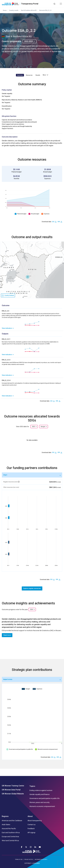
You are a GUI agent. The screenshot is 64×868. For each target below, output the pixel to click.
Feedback (31, 829)
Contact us (32, 825)
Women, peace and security (40, 802)
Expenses (47, 214)
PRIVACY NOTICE (29, 859)
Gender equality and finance (40, 794)
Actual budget (35, 214)
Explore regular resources (32, 588)
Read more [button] (7, 635)
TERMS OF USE (19, 859)
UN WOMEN (36, 863)
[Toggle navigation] (61, 4)
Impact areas (8, 679)
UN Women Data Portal (11, 790)
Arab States (6, 825)
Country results (14, 10)
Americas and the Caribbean (12, 821)
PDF (59, 222)
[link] (32, 328)
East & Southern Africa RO (29, 10)
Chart (5, 475)
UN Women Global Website (13, 794)
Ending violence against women (41, 790)
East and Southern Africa (11, 833)
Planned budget (22, 214)
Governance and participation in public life (21, 749)
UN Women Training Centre (13, 786)
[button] (28, 277)
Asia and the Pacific (9, 829)
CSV (53, 222)
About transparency (35, 821)
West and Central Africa (10, 841)
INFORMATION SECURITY (41, 859)
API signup (31, 833)
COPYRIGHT (28, 863)
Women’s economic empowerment (48, 749)
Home (5, 10)
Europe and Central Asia (10, 837)
